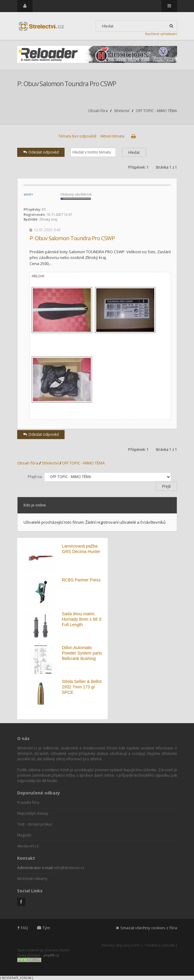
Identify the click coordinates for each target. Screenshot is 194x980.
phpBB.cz (51, 955)
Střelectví (122, 111)
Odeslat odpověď (41, 152)
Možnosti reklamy (32, 879)
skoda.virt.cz (28, 846)
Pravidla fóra (28, 802)
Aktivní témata (112, 136)
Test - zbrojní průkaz (35, 824)
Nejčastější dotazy (33, 813)
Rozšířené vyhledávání (161, 34)
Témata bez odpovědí (77, 136)
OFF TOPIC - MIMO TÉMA (156, 111)
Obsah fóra (98, 111)
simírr (28, 194)
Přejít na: (35, 477)
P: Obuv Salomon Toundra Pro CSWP (67, 84)
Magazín (24, 835)
